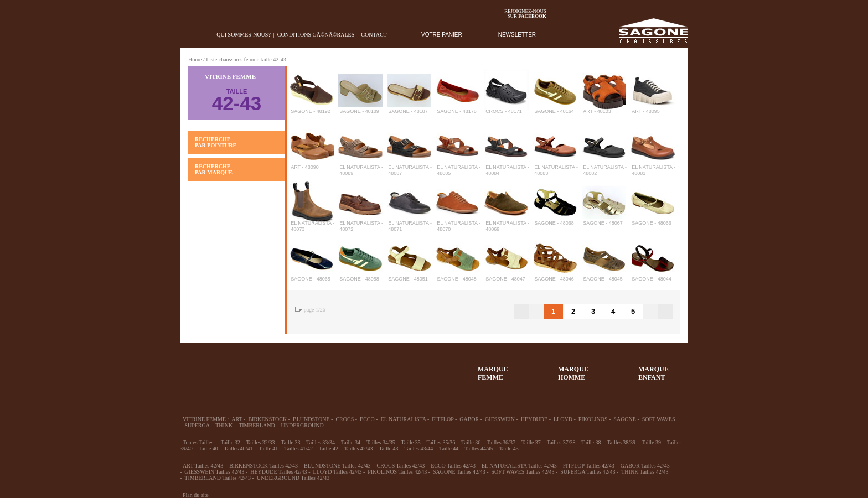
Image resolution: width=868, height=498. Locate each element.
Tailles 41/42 (298, 448)
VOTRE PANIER (442, 35)
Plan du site (196, 495)
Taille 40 (208, 448)
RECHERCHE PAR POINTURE (216, 142)
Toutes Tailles (198, 442)
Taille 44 (449, 448)
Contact (374, 35)
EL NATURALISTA (404, 419)
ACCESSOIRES (401, 368)
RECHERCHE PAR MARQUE (214, 169)
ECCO (367, 419)
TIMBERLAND (257, 425)
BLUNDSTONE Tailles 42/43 (337, 466)
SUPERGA (197, 425)
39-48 (280, 368)
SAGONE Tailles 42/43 (459, 472)
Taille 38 (591, 442)
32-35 (199, 368)
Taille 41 (268, 448)
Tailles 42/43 (359, 448)
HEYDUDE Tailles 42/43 (278, 472)
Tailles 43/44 (418, 448)
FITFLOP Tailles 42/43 (589, 466)
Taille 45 (509, 448)
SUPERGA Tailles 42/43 (588, 472)
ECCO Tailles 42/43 (453, 466)
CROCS (345, 419)
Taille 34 (351, 442)
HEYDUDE (534, 419)
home (188, 35)
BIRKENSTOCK (267, 419)
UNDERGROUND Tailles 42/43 (293, 478)
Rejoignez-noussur (525, 14)
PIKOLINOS (593, 419)
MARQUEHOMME (573, 373)
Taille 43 (388, 448)
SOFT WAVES (659, 419)
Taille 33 (290, 442)
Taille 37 (531, 442)
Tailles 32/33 (261, 442)
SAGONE (625, 419)
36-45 (240, 368)
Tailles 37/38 (561, 442)
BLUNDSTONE (311, 419)
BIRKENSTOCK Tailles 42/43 (263, 466)
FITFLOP (443, 419)
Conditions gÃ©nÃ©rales (316, 35)
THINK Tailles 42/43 (645, 472)
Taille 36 (471, 442)
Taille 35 (411, 442)
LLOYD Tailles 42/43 (337, 472)
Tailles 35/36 (441, 442)
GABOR (469, 419)
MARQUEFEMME (493, 373)
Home (195, 59)
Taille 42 (329, 448)
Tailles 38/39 (621, 442)
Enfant (321, 368)
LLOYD (563, 419)
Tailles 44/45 (479, 448)
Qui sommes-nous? (244, 35)
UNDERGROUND (303, 425)
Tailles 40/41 (239, 448)
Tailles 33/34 (321, 442)
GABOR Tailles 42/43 (645, 466)
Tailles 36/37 (501, 442)
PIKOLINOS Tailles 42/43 (397, 472)
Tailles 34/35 (381, 442)
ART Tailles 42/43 (203, 466)
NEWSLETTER (517, 35)
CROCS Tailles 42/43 (401, 466)
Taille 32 (231, 442)
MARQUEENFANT (653, 373)
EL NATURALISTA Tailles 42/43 (519, 466)
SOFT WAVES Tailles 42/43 (523, 472)
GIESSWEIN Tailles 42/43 (214, 472)
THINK (224, 425)
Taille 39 (651, 442)
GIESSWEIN (500, 419)
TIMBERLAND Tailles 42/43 (218, 478)
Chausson (361, 368)
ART (237, 419)
